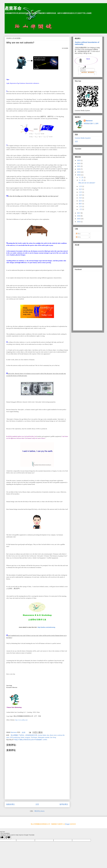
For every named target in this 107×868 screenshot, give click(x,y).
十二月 (81, 177)
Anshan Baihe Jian (43, 735)
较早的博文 (64, 804)
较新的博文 (11, 804)
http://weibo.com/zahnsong (46, 627)
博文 (78, 234)
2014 (79, 222)
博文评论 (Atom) (39, 811)
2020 (79, 169)
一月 (80, 209)
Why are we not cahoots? (87, 183)
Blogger (68, 824)
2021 (79, 166)
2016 (79, 216)
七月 (80, 195)
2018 (79, 175)
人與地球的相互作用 (31, 735)
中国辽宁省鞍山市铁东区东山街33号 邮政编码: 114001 (31, 740)
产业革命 (21, 735)
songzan (28, 737)
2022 (79, 163)
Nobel (22, 737)
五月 (80, 201)
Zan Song (53, 737)
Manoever (89, 121)
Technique (34, 737)
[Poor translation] (8, 837)
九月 (80, 189)
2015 (79, 219)
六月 (80, 198)
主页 (37, 804)
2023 (79, 160)
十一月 (81, 180)
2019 (79, 172)
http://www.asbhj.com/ (21, 720)
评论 (78, 237)
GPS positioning (15, 737)
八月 (80, 192)
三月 (80, 206)
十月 (80, 186)
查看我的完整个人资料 (91, 124)
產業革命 (13, 8)
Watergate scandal (44, 737)
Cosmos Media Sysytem (83, 138)
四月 (80, 204)
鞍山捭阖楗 (14, 735)
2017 (79, 213)
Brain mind (53, 735)
